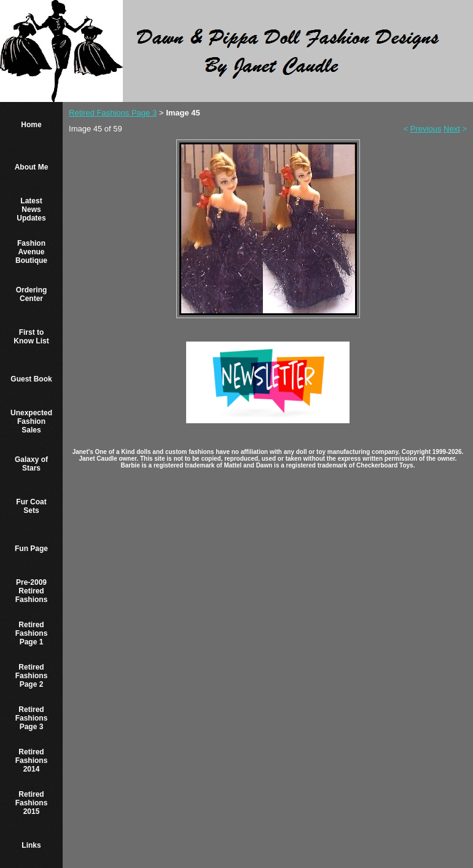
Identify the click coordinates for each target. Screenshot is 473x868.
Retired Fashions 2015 (32, 803)
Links (31, 845)
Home (31, 125)
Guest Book (31, 379)
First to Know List (31, 337)
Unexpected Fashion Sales (31, 421)
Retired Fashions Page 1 (32, 633)
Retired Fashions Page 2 (32, 676)
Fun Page (31, 549)
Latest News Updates (31, 209)
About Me (32, 167)
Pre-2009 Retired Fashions (32, 591)
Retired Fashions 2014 (32, 760)
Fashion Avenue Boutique (31, 252)
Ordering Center (32, 294)
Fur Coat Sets (31, 506)
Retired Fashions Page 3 (32, 718)
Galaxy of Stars (31, 464)
